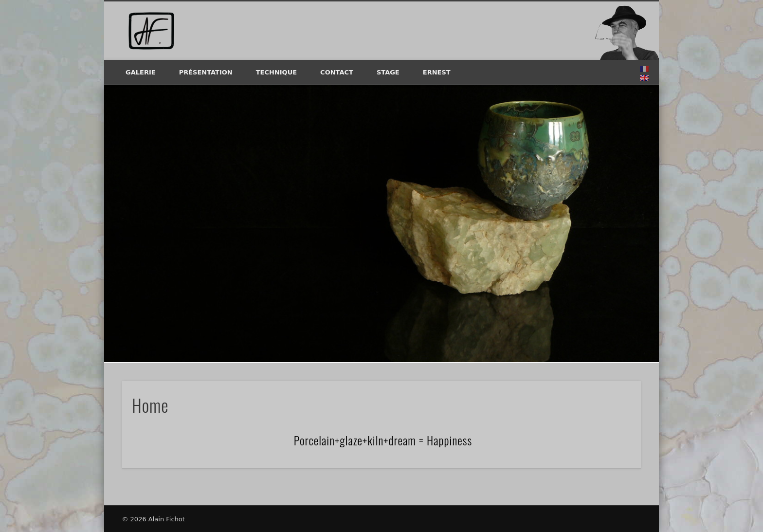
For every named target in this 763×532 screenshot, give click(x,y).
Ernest (437, 72)
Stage (388, 72)
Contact (337, 72)
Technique (276, 72)
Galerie (141, 72)
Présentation (206, 72)
